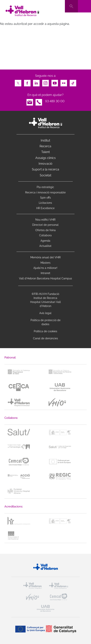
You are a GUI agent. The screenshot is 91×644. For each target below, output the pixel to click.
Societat (45, 175)
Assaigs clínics (45, 158)
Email (30, 101)
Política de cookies (45, 331)
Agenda (45, 241)
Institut (45, 140)
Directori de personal (45, 225)
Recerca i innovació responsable (45, 192)
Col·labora (45, 235)
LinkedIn (36, 82)
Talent (45, 152)
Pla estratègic (45, 187)
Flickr (64, 82)
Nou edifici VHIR (45, 220)
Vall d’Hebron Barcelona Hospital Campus (45, 278)
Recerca (45, 146)
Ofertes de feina (45, 230)
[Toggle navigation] (84, 6)
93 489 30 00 (55, 101)
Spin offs (45, 198)
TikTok (73, 82)
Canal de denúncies (45, 338)
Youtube (55, 82)
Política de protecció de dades (45, 322)
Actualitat (45, 246)
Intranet (45, 273)
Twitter (18, 82)
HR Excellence (45, 208)
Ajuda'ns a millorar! (45, 268)
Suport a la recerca (45, 169)
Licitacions (45, 203)
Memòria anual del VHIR (45, 257)
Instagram (45, 82)
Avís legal (45, 313)
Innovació (45, 164)
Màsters (45, 263)
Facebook (27, 82)
